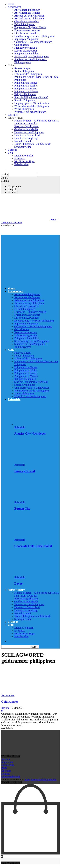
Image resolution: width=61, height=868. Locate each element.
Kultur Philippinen (24, 71)
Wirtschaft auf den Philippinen (30, 112)
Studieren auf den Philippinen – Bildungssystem (31, 61)
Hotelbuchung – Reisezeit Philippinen (34, 36)
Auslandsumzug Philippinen (29, 19)
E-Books (12, 150)
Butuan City (22, 509)
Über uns (13, 192)
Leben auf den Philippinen (28, 74)
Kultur (11, 65)
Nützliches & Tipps (24, 161)
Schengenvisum (23, 147)
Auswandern (14, 7)
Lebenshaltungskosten (26, 51)
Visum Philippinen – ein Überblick (32, 144)
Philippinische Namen (26, 83)
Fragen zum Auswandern (27, 30)
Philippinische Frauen (26, 89)
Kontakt (6, 774)
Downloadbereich (11, 777)
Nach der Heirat (23, 141)
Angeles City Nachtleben (30, 434)
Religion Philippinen (25, 94)
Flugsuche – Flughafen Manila (30, 27)
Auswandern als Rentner (27, 13)
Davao (18, 583)
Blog (10, 153)
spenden (6, 759)
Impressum (7, 762)
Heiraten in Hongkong (26, 138)
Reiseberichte (21, 164)
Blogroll (12, 189)
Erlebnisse (20, 158)
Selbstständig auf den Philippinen (32, 56)
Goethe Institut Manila (26, 129)
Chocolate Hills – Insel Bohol (33, 546)
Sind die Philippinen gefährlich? (31, 97)
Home (11, 4)
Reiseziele (13, 115)
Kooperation (14, 186)
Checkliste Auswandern (27, 21)
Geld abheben (21, 45)
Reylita (5, 708)
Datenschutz (8, 765)
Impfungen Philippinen (26, 39)
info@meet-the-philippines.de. (41, 779)
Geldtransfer (10, 702)
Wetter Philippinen (24, 109)
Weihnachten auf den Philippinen (32, 106)
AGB (4, 768)
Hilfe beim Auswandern (27, 33)
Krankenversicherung (26, 48)
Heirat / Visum (15, 118)
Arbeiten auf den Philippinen (29, 16)
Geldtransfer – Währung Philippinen (33, 42)
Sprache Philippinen (25, 100)
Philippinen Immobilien (27, 54)
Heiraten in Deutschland (27, 135)
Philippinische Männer (26, 91)
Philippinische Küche (25, 86)
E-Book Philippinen (25, 24)
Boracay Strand (25, 471)
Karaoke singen (22, 68)
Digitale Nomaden (24, 156)
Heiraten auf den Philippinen (29, 132)
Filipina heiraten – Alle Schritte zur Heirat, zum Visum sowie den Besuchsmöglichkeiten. (37, 124)
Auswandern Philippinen (27, 10)
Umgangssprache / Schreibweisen (32, 103)
